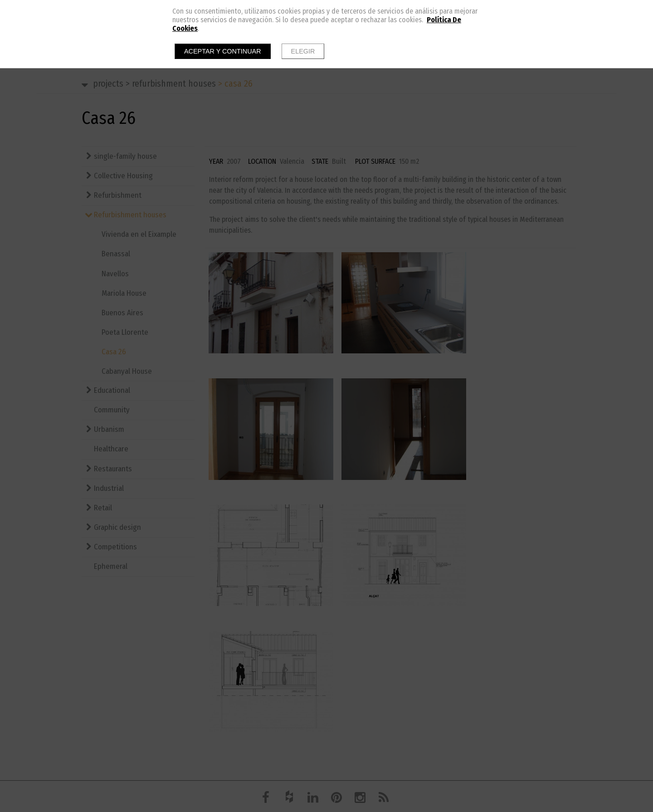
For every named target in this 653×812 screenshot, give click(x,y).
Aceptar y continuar (223, 51)
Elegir (303, 51)
